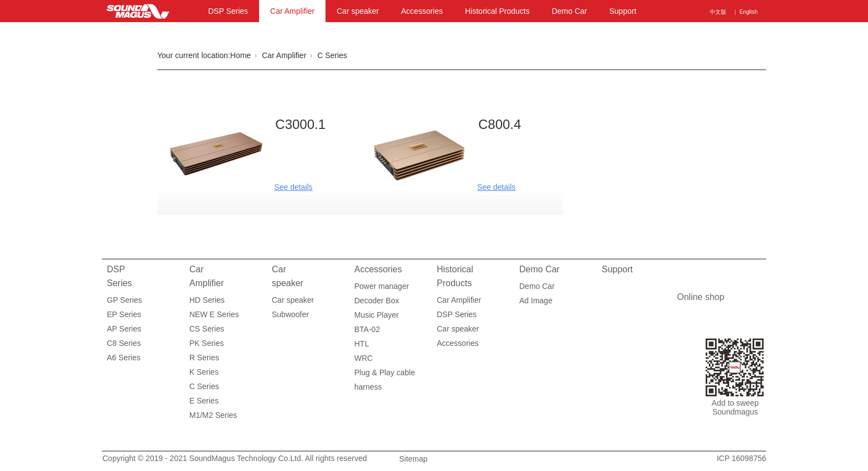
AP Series (124, 329)
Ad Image (536, 301)
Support (622, 11)
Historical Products (497, 11)
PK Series (206, 343)
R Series (204, 358)
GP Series (125, 300)
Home (241, 55)
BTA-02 (367, 329)
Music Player (376, 315)
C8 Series (124, 343)
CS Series (207, 329)
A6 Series (124, 358)
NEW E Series (214, 314)
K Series (204, 372)
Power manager (382, 286)
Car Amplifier (292, 11)
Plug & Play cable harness (385, 374)
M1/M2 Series (213, 415)
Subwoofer (290, 314)
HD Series (207, 300)
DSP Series (228, 11)
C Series (332, 55)
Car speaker (358, 11)
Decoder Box (377, 301)
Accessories (422, 11)
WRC (363, 358)
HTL (361, 344)
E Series (204, 401)
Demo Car (570, 11)
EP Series (124, 314)
